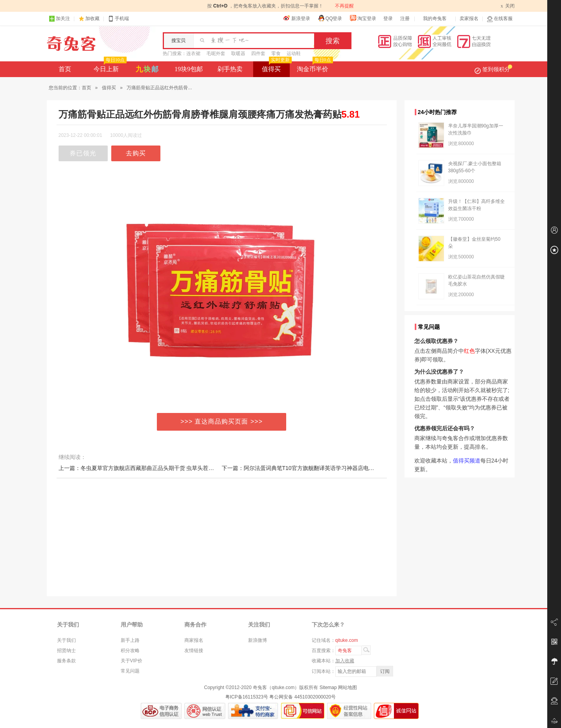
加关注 (59, 19)
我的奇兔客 (435, 18)
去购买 (136, 153)
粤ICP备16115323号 (247, 697)
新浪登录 (297, 18)
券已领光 (83, 153)
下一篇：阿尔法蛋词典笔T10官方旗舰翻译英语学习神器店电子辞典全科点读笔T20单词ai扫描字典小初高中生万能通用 (365, 468)
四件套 (258, 53)
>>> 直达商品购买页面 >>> (222, 421)
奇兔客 (71, 44)
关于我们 (66, 640)
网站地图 (348, 687)
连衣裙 (193, 53)
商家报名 (194, 640)
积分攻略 (130, 651)
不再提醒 (344, 6)
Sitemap (328, 687)
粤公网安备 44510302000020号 (303, 697)
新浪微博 (258, 640)
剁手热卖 (230, 69)
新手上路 (130, 640)
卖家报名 (469, 18)
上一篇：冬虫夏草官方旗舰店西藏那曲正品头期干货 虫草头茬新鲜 (139, 468)
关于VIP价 (132, 661)
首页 (65, 69)
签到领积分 (493, 69)
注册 (405, 18)
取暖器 (238, 53)
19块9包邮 (189, 69)
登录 (388, 18)
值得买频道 (467, 461)
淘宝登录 (363, 18)
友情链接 (194, 651)
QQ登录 (330, 18)
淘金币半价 (314, 67)
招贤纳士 (66, 651)
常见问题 (130, 671)
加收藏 (92, 18)
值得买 (276, 67)
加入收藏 (345, 661)
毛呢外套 (216, 53)
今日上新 (109, 67)
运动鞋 (294, 53)
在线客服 (500, 19)
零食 (276, 53)
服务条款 (66, 661)
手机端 (118, 19)
